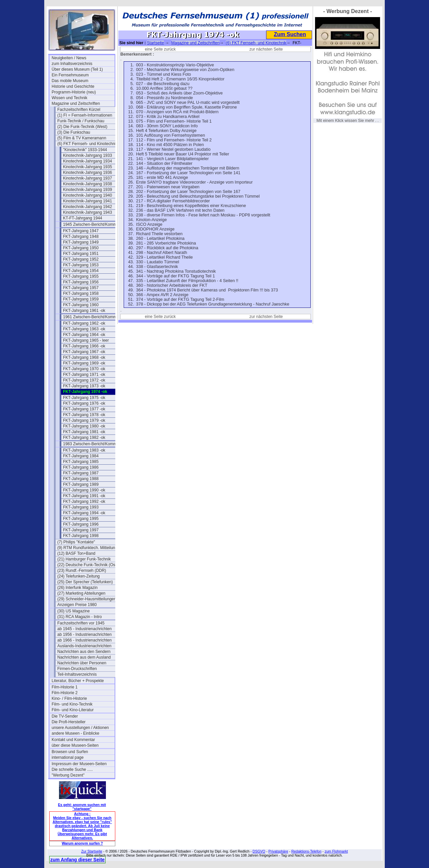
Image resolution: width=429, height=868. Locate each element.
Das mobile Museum (70, 81)
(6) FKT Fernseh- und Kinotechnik (88, 144)
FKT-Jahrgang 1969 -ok (84, 363)
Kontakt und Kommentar (73, 740)
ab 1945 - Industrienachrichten (84, 629)
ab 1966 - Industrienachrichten (84, 640)
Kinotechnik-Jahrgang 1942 (87, 207)
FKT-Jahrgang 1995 (81, 519)
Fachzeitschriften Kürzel (79, 110)
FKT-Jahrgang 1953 (81, 265)
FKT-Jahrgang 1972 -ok (84, 380)
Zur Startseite (92, 851)
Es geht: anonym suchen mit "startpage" (82, 807)
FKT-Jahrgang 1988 (81, 479)
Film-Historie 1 (65, 687)
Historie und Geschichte (73, 86)
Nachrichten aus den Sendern (84, 652)
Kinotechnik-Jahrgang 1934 (87, 161)
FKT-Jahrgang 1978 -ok (84, 415)
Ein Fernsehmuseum (70, 75)
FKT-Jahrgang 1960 (81, 305)
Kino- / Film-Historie (69, 698)
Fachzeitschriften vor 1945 (81, 623)
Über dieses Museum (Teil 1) (77, 69)
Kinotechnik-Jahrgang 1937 (87, 178)
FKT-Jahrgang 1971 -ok (84, 375)
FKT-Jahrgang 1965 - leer (86, 340)
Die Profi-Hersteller (69, 722)
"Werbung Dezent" (68, 775)
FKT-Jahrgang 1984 (81, 456)
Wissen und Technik (70, 98)
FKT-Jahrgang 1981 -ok (84, 432)
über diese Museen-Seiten (75, 745)
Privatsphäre (278, 851)
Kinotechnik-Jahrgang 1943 (87, 212)
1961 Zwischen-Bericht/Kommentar (94, 317)
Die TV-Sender (65, 716)
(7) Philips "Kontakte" (76, 542)
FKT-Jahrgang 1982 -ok (84, 438)
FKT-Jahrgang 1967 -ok (84, 352)
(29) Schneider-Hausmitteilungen (87, 599)
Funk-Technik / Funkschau (81, 121)
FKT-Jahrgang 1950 (81, 248)
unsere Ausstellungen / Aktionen (80, 728)
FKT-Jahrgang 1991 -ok (84, 496)
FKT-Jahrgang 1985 (81, 462)
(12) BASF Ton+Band (76, 553)
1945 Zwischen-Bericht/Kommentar (94, 224)
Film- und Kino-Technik (72, 704)
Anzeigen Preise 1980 (77, 605)
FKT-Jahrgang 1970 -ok (84, 369)
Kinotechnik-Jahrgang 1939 (87, 190)
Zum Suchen (290, 34)
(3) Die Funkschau (74, 132)
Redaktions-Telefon (306, 851)
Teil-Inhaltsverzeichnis (77, 674)
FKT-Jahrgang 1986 (81, 467)
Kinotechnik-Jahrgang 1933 (87, 155)
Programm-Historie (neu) (74, 92)
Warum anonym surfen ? (82, 843)
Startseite (155, 43)
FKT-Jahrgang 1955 (81, 276)
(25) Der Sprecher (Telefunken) (85, 582)
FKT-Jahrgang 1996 (81, 524)
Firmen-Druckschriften (77, 669)
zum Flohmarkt (336, 851)
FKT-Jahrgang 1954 (81, 271)
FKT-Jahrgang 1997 (81, 530)
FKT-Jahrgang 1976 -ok (84, 403)
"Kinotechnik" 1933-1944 (85, 150)
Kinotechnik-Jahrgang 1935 (87, 167)
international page (68, 757)
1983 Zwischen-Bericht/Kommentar (94, 444)
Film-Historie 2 (65, 693)
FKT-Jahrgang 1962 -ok (84, 323)
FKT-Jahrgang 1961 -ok (84, 311)
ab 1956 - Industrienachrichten (84, 635)
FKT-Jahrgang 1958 (81, 293)
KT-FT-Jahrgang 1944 (83, 218)
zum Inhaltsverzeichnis (72, 64)
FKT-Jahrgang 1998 (81, 536)
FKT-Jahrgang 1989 (81, 484)
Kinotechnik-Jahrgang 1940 (87, 195)
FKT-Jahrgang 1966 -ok (84, 346)
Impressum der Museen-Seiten (79, 764)
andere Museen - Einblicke (75, 733)
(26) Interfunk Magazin (77, 588)
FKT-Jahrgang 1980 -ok (84, 426)
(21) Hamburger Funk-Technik (84, 559)
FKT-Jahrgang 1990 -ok (84, 490)
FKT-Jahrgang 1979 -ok (84, 420)
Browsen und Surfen (70, 752)
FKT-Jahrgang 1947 (81, 231)
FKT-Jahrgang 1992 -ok (84, 502)
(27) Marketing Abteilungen (81, 593)
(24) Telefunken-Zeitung (79, 576)
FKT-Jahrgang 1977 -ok (84, 409)
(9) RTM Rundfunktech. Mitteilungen (89, 548)
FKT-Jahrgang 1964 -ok (84, 335)
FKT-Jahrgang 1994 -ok (84, 513)
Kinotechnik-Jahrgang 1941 (87, 201)
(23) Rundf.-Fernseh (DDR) (82, 571)
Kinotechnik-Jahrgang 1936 (87, 173)
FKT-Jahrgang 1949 (81, 242)
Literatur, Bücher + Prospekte (78, 681)
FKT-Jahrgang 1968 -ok (84, 357)
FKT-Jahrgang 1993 (81, 507)
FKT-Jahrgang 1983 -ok (84, 450)
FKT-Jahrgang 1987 (81, 473)
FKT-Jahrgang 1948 (81, 237)
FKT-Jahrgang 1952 (81, 259)
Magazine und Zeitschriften (76, 104)
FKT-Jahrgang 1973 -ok (84, 386)
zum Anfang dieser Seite (77, 860)
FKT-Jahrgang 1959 (81, 299)
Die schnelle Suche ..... (72, 770)
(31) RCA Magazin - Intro (80, 617)
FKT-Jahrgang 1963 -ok (84, 329)
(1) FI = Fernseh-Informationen (85, 115)
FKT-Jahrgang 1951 (81, 254)
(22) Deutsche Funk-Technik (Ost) (87, 565)
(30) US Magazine (74, 611)
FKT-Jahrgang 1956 (81, 282)
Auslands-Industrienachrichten (84, 646)
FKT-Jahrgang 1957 (81, 288)
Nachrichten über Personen (82, 663)
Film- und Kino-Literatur (73, 710)
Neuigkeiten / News (69, 58)
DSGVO (259, 851)
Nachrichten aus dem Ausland (84, 657)
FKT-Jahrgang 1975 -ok (84, 398)
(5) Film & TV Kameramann (82, 138)
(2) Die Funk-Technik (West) (82, 127)
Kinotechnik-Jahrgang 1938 (87, 184)
